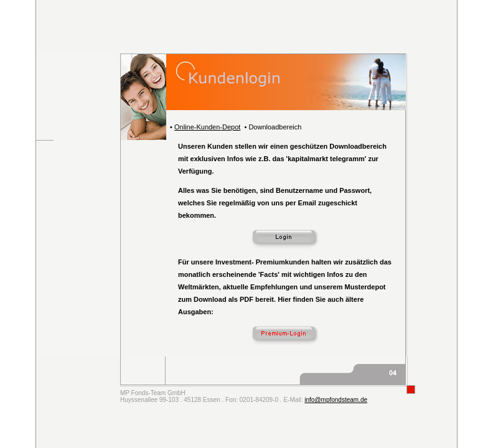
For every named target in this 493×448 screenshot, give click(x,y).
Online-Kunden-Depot (207, 127)
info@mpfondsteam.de (336, 400)
